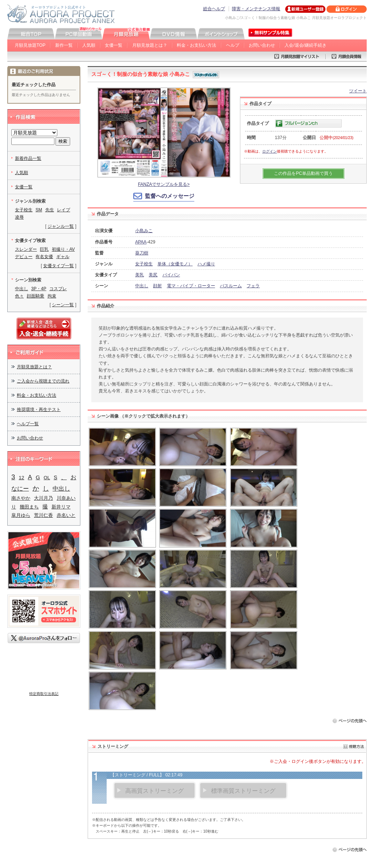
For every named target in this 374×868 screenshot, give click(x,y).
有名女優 (44, 257)
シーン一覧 (63, 305)
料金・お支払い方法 (196, 45)
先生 (50, 210)
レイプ (64, 210)
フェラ (253, 286)
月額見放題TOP (30, 45)
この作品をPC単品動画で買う (303, 173)
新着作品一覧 (28, 158)
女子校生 (144, 264)
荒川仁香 (43, 515)
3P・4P (39, 289)
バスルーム (231, 286)
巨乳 (44, 249)
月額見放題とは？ (150, 45)
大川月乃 (43, 498)
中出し (142, 286)
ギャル (63, 257)
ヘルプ (233, 45)
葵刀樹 (142, 253)
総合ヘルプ (214, 9)
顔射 (157, 286)
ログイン (270, 151)
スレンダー (26, 249)
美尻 (153, 275)
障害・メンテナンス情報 (256, 9)
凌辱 (19, 217)
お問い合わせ (262, 45)
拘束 (52, 296)
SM (39, 210)
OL (47, 478)
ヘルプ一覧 (28, 424)
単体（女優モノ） (175, 264)
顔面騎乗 (35, 296)
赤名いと (66, 515)
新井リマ (61, 507)
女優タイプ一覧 (58, 266)
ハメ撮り (206, 264)
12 (21, 478)
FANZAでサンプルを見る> (164, 184)
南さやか (21, 498)
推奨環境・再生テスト (39, 410)
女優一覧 (114, 45)
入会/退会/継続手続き (306, 45)
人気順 (89, 45)
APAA (141, 242)
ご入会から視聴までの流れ (43, 381)
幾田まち (29, 507)
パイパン (171, 275)
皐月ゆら (21, 515)
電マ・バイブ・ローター (191, 286)
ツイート (358, 91)
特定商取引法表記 (44, 694)
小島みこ (144, 231)
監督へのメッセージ (170, 196)
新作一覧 (64, 45)
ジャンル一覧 (61, 226)
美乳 (140, 275)
